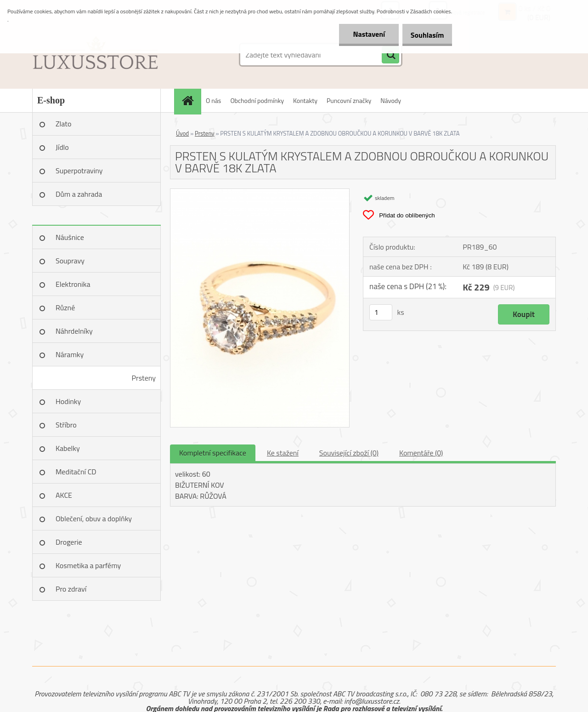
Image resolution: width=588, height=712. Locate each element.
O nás (213, 100)
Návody (391, 100)
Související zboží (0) (349, 453)
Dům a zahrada (79, 194)
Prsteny (144, 378)
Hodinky (68, 401)
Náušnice (70, 237)
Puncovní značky (349, 100)
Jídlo (62, 147)
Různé (65, 308)
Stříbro (66, 425)
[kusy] (381, 312)
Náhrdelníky (74, 331)
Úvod (182, 133)
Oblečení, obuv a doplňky (94, 518)
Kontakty (305, 100)
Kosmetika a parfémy (88, 565)
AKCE (64, 495)
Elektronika (73, 284)
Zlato (63, 124)
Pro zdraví (71, 589)
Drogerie (69, 542)
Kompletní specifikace (213, 453)
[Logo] (95, 55)
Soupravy (70, 261)
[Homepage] (191, 100)
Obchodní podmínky (257, 100)
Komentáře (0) (421, 453)
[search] (390, 55)
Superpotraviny (79, 171)
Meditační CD (76, 472)
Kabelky (68, 448)
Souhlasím (424, 35)
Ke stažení (283, 453)
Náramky (70, 354)
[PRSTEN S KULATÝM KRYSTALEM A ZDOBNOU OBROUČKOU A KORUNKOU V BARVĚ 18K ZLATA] (260, 193)
